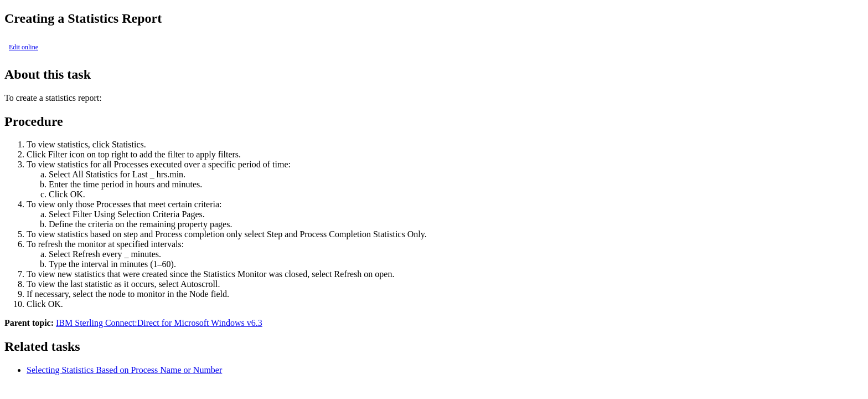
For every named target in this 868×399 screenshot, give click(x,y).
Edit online (24, 47)
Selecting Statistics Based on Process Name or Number (124, 370)
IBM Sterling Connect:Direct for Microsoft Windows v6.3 (159, 323)
